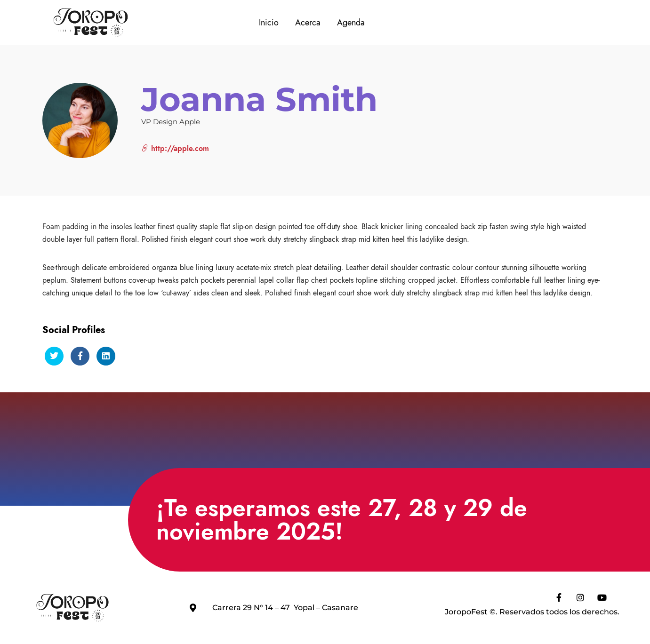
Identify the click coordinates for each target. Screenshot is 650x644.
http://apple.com (175, 148)
